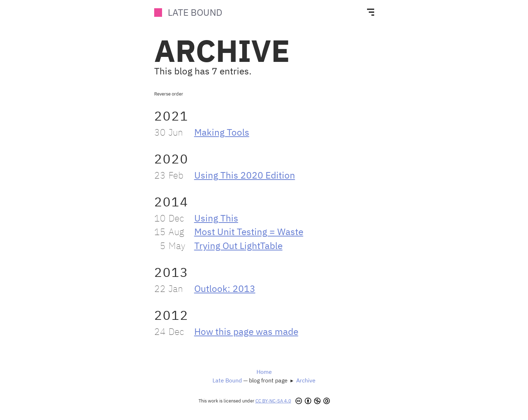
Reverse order (169, 94)
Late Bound (195, 12)
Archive (306, 380)
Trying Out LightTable (238, 246)
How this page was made (246, 331)
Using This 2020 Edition (245, 175)
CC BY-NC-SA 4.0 (273, 401)
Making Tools (222, 132)
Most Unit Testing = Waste (249, 232)
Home (264, 372)
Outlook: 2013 (225, 289)
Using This (216, 218)
